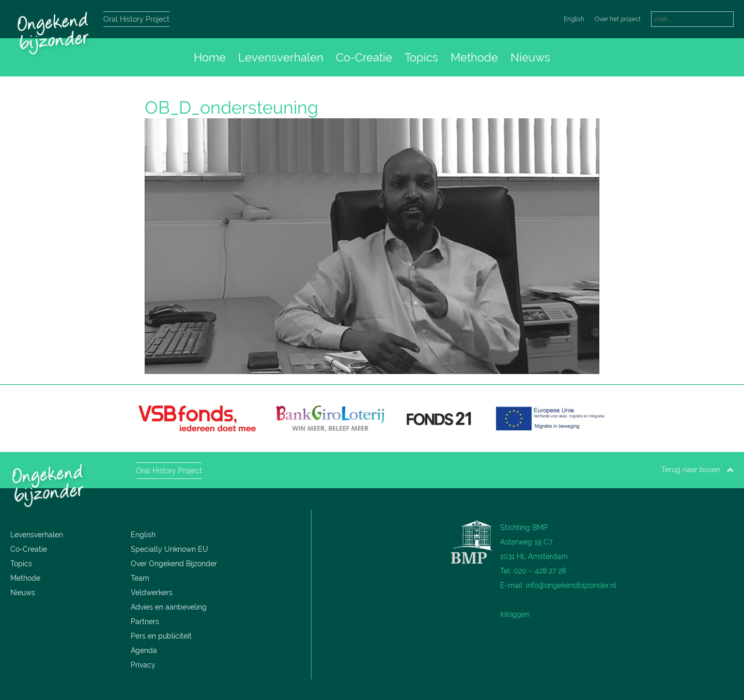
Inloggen (515, 614)
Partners (145, 621)
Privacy (143, 665)
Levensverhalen (281, 57)
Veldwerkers (152, 593)
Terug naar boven (698, 470)
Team (140, 578)
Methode (474, 57)
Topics (421, 57)
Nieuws (530, 57)
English (574, 19)
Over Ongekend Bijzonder (174, 564)
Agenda (144, 650)
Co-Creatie (364, 57)
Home (210, 57)
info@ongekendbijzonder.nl (571, 585)
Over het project (618, 19)
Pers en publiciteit (161, 636)
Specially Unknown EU (169, 549)
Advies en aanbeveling (169, 607)
